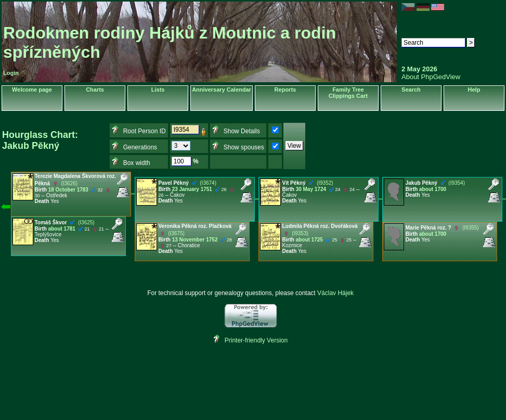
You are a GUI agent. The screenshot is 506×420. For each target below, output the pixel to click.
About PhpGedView (431, 77)
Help (474, 90)
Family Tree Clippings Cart (348, 93)
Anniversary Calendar (222, 90)
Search (411, 90)
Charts (95, 90)
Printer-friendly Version (256, 340)
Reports (286, 90)
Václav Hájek (335, 293)
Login (11, 73)
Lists (158, 90)
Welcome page (32, 90)
